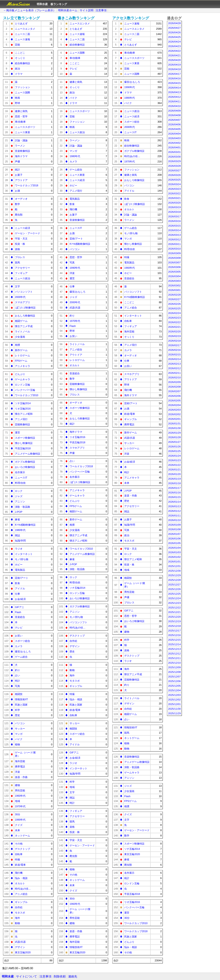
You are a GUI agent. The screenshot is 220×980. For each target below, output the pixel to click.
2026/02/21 (174, 327)
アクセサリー (23, 268)
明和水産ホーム (68, 10)
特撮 (17, 859)
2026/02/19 (174, 336)
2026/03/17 (174, 216)
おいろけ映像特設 (25, 467)
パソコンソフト (24, 292)
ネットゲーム (23, 836)
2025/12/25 (174, 594)
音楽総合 (20, 617)
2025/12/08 (174, 672)
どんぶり (20, 374)
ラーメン (20, 146)
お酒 (17, 191)
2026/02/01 (174, 419)
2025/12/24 (174, 598)
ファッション (23, 87)
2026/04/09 (174, 111)
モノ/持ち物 (22, 559)
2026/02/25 (174, 308)
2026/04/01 (174, 147)
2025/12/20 (174, 617)
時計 (17, 681)
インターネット (24, 554)
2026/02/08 (174, 387)
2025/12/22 (174, 608)
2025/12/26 (174, 589)
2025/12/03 (174, 695)
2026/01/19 (174, 479)
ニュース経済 (23, 228)
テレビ (19, 628)
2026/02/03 (174, 410)
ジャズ (19, 496)
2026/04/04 (174, 134)
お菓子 (19, 175)
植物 (17, 744)
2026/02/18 (174, 341)
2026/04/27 (174, 28)
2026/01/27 (174, 442)
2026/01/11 (174, 516)
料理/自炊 (20, 483)
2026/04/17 (174, 74)
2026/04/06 (174, 124)
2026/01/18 (174, 483)
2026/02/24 (174, 313)
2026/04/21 (174, 55)
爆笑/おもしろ (23, 651)
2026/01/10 (174, 520)
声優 (17, 161)
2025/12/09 (174, 667)
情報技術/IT (21, 699)
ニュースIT (21, 478)
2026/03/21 (174, 198)
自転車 (19, 854)
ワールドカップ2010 (27, 395)
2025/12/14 (174, 644)
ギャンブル (21, 902)
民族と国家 (21, 705)
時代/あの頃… (23, 889)
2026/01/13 (174, 506)
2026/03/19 (174, 207)
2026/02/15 (174, 355)
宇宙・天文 (21, 239)
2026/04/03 (174, 138)
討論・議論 (21, 140)
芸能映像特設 (23, 424)
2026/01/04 (174, 548)
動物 (17, 923)
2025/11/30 (174, 709)
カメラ (19, 646)
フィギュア (21, 273)
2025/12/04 (174, 690)
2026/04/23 (174, 46)
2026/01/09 (174, 525)
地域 (17, 801)
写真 (17, 686)
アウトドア (21, 180)
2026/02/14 (174, 359)
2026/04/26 (174, 32)
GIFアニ (20, 607)
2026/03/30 (174, 157)
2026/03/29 (174, 161)
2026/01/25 (174, 451)
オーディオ (21, 199)
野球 (17, 103)
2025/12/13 (174, 649)
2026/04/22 (174, 51)
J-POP (19, 512)
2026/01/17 (174, 488)
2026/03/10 (174, 249)
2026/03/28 (174, 166)
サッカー (20, 729)
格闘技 (19, 694)
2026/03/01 (174, 290)
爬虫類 (19, 215)
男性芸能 (20, 790)
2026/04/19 (174, 65)
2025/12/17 (174, 631)
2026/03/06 (174, 267)
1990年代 (20, 820)
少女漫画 (20, 337)
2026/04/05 (174, 129)
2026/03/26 (174, 175)
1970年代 (20, 806)
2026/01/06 (174, 539)
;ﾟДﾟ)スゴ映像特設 (25, 308)
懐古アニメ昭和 (24, 414)
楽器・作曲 (21, 777)
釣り (17, 670)
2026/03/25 (174, 180)
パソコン (20, 723)
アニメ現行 (21, 419)
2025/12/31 (174, 566)
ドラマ (19, 74)
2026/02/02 (174, 414)
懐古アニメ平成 (24, 326)
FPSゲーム (21, 361)
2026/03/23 (174, 189)
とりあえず (21, 23)
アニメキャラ (23, 366)
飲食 (17, 583)
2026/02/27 (174, 299)
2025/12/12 (174, 654)
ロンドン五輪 (23, 385)
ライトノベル (23, 331)
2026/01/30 (174, 428)
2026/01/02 (174, 557)
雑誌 (17, 535)
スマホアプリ (23, 302)
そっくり (20, 58)
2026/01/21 (174, 470)
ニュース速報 (23, 39)
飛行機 (19, 873)
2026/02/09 (174, 382)
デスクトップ (23, 849)
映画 (17, 98)
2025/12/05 (174, 686)
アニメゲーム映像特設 (28, 454)
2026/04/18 (174, 69)
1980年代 (20, 530)
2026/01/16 (174, 493)
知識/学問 (20, 541)
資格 (17, 249)
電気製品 (20, 570)
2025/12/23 (174, 603)
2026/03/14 (174, 230)
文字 (17, 286)
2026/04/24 (174, 42)
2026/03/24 (174, 184)
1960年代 (20, 796)
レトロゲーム (23, 355)
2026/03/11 (174, 244)
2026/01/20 (174, 474)
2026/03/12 (174, 239)
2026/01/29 (174, 433)
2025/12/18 (174, 626)
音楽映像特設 (23, 151)
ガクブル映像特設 (25, 462)
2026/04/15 (174, 83)
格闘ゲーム (21, 321)
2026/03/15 (174, 226)
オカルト (20, 883)
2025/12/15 (174, 640)
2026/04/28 (174, 23)
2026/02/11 (174, 373)
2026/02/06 (174, 396)
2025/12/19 (174, 621)
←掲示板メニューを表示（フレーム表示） (30, 10)
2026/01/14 (174, 502)
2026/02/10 (174, 378)
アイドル (20, 588)
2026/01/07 (174, 534)
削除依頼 (60, 976)
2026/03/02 (174, 285)
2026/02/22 (174, 322)
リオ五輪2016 (23, 409)
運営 (17, 432)
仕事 (17, 594)
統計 (17, 170)
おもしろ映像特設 (25, 316)
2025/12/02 (174, 700)
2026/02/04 (174, 405)
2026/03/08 (174, 258)
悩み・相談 (21, 878)
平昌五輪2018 (23, 448)
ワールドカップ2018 (27, 185)
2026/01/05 (174, 543)
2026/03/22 (174, 193)
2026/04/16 (174, 78)
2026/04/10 (174, 106)
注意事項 (101, 10)
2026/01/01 (174, 562)
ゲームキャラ (23, 379)
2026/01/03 (174, 552)
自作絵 (19, 907)
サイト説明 (87, 10)
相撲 (17, 345)
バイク (19, 739)
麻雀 (17, 519)
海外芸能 (20, 761)
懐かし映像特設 (24, 443)
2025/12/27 (174, 585)
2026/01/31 (174, 424)
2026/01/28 (174, 437)
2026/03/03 (174, 281)
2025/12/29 (174, 575)
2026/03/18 (174, 212)
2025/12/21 (174, 612)
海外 (17, 918)
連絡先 (73, 976)
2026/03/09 (174, 253)
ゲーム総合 (21, 657)
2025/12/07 (174, 677)
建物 (17, 785)
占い (17, 675)
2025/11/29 (174, 713)
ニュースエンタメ (25, 29)
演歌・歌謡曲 (23, 507)
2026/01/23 (174, 460)
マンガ (19, 734)
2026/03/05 (174, 272)
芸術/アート (22, 578)
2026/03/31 (174, 152)
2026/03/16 (174, 221)
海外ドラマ (21, 156)
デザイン (20, 947)
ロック (19, 491)
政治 (17, 69)
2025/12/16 (174, 635)
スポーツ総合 (23, 641)
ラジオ (19, 549)
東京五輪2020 (23, 952)
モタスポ (20, 913)
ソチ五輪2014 (23, 403)
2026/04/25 (174, 37)
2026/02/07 (174, 391)
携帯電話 (20, 767)
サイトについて (27, 976)
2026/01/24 (174, 456)
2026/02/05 (174, 401)
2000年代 (20, 297)
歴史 (17, 715)
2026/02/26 (174, 304)
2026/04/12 (174, 97)
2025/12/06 (174, 681)
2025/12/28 (174, 580)
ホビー (19, 565)
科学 (17, 710)
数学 (17, 204)
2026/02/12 (174, 368)
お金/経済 (20, 599)
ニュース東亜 (23, 132)
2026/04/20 (174, 60)
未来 (17, 830)
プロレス (20, 257)
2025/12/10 (174, 663)
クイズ (19, 825)
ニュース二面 (23, 34)
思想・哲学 (21, 116)
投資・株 (20, 244)
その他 (19, 844)
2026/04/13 (174, 92)
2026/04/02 (174, 143)
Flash (18, 612)
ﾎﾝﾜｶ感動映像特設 (25, 525)
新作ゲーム (21, 350)
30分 (18, 814)
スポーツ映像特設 (25, 438)
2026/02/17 (174, 345)
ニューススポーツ (25, 127)
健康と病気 (21, 111)
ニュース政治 (23, 278)
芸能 (17, 45)
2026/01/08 (174, 529)
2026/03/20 (174, 203)
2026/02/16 (174, 350)
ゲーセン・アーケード (28, 233)
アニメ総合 (21, 894)
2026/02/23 (174, 318)
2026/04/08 (174, 115)
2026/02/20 (174, 331)
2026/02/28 (174, 295)
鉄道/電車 (20, 865)
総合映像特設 (23, 63)
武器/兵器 (20, 942)
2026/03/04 (174, 276)
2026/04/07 (174, 120)
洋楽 (17, 772)
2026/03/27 (174, 170)
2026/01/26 (174, 447)
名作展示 (20, 472)
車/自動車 (20, 122)
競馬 (17, 262)
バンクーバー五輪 (25, 390)
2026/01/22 (174, 465)
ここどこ (20, 53)
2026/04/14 (174, 88)
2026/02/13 (174, 364)
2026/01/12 (174, 511)
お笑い (19, 636)
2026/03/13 (174, 235)
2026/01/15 (174, 497)
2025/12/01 (174, 704)
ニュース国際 (23, 92)
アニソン (20, 502)
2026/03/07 (174, 262)
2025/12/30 (174, 571)
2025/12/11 (174, 658)
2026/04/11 (174, 101)
